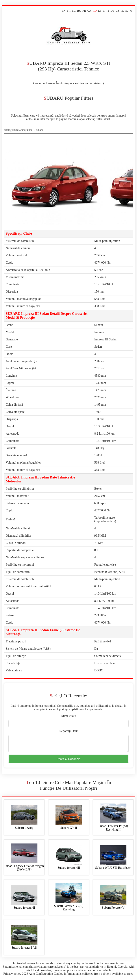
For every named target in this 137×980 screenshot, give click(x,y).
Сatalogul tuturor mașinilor (18, 130)
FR (84, 11)
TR (69, 11)
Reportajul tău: (68, 731)
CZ (118, 11)
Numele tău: (69, 716)
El (104, 11)
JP (131, 11)
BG (74, 11)
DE (112, 11)
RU (79, 11)
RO (95, 11)
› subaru (39, 130)
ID (127, 11)
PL (122, 11)
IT (108, 11)
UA (89, 11)
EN (64, 11)
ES (100, 11)
